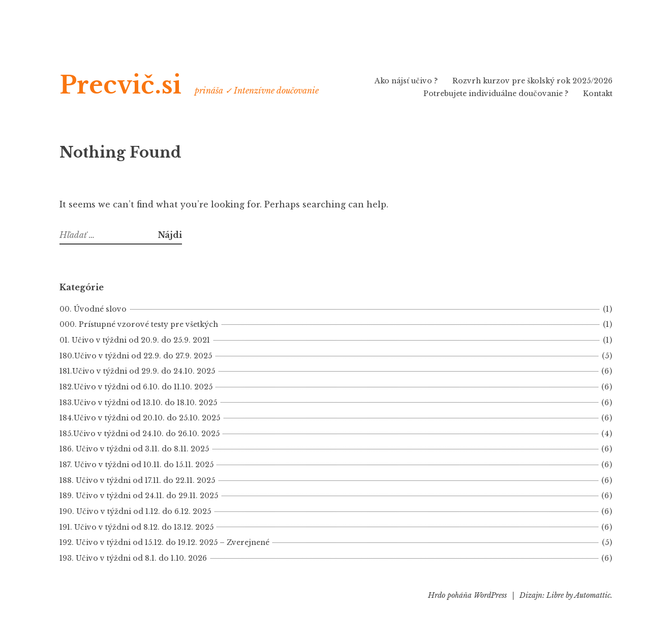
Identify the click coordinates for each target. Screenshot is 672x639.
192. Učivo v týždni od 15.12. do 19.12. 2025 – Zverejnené (164, 542)
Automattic (592, 595)
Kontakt (598, 94)
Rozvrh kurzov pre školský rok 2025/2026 (532, 81)
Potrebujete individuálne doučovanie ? (496, 94)
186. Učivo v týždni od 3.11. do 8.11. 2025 (134, 449)
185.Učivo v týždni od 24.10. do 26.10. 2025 (140, 434)
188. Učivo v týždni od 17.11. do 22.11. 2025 (137, 480)
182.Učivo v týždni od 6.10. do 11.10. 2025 (136, 387)
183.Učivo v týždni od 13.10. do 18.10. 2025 (138, 403)
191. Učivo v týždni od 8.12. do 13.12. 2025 (136, 527)
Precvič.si (120, 85)
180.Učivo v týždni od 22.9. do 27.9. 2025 (136, 356)
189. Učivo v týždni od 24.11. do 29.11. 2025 (139, 496)
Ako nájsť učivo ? (406, 81)
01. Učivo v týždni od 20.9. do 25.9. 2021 (135, 340)
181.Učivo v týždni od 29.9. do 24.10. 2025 (137, 371)
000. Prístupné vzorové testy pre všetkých (139, 324)
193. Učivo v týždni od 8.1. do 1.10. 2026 (133, 558)
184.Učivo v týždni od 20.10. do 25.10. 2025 (140, 418)
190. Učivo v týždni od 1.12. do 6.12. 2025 (135, 511)
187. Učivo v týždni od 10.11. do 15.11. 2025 (136, 465)
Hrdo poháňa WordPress (467, 595)
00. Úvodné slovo (93, 309)
